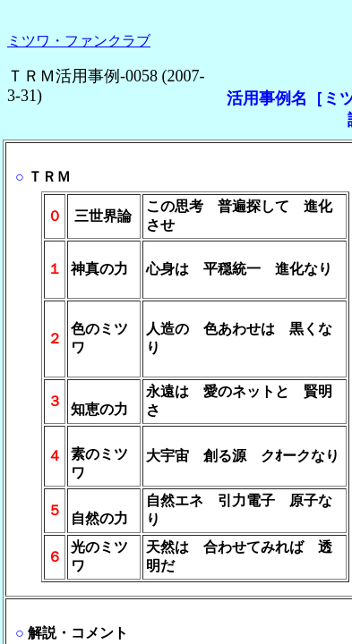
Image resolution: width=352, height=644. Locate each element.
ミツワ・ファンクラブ (79, 41)
